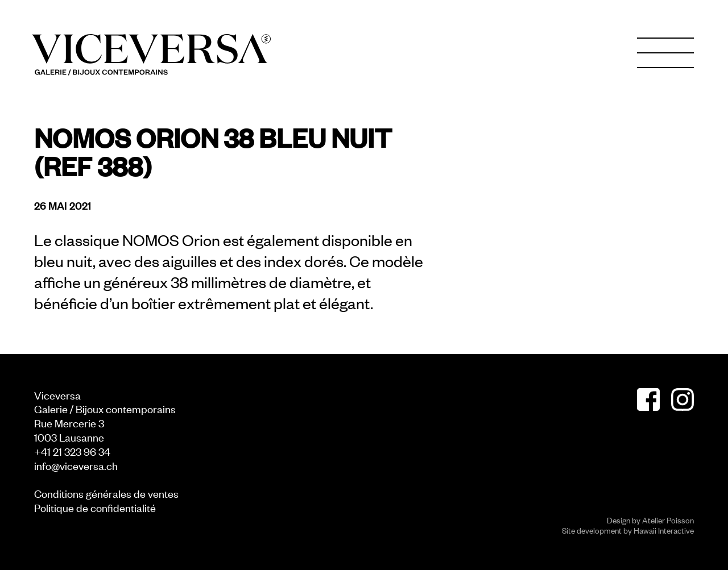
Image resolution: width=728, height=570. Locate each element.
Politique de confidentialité (95, 507)
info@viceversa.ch (76, 465)
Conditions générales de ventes (106, 493)
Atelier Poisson (668, 520)
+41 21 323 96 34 (72, 451)
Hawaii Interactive (664, 530)
